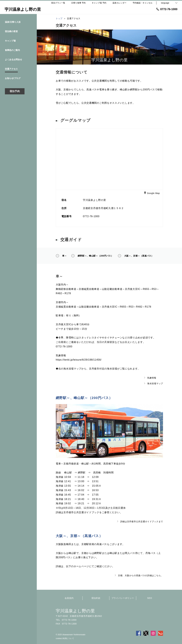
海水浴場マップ (154, 383)
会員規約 (69, 598)
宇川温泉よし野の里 (75, 611)
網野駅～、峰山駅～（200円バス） (92, 256)
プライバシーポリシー (123, 598)
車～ (61, 256)
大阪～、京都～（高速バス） (136, 256)
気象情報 (150, 378)
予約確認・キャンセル (142, 3)
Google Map (152, 193)
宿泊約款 (96, 598)
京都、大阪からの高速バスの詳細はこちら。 (139, 575)
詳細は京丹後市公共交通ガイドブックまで (140, 522)
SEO (150, 598)
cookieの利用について (65, 638)
